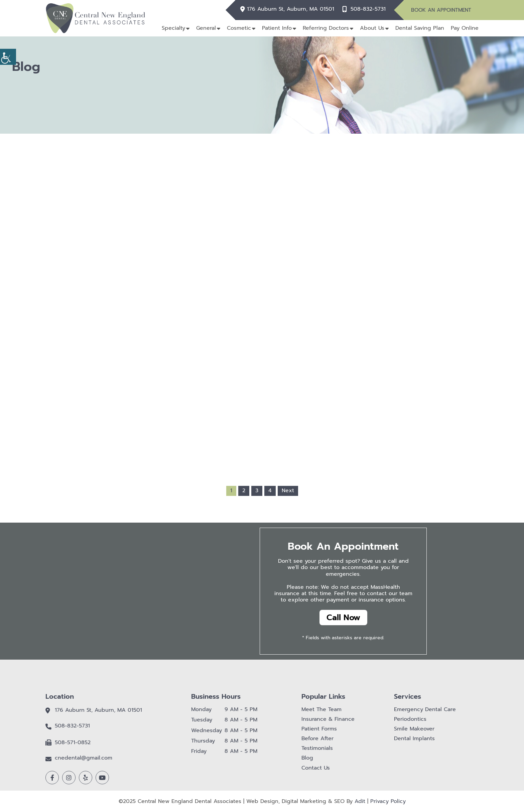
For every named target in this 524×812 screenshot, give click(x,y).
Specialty (173, 28)
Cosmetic (239, 28)
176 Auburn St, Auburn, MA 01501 (291, 9)
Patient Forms (319, 729)
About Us (372, 28)
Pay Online (465, 28)
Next (288, 491)
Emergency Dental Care (425, 710)
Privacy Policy (388, 801)
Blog (307, 758)
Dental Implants (414, 739)
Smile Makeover (414, 729)
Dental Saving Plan (420, 28)
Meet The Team (321, 710)
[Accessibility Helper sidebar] (8, 57)
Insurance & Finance (328, 719)
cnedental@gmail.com (84, 758)
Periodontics (410, 719)
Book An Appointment (441, 10)
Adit (360, 801)
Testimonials (317, 748)
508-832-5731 (368, 9)
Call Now (343, 618)
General (206, 28)
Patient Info (277, 28)
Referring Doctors (326, 28)
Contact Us (316, 768)
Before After (317, 739)
